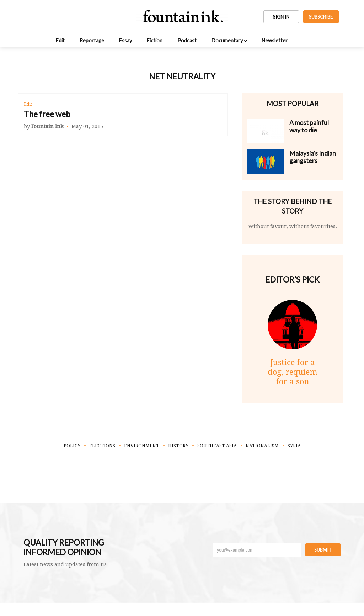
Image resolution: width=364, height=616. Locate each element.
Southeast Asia (217, 446)
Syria (294, 446)
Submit (323, 550)
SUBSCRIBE (321, 17)
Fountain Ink (47, 126)
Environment (142, 446)
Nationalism (262, 446)
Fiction (155, 40)
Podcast (187, 40)
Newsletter (275, 40)
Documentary (227, 40)
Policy (72, 446)
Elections (102, 446)
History (178, 446)
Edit (60, 40)
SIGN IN (281, 17)
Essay (125, 40)
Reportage (92, 40)
